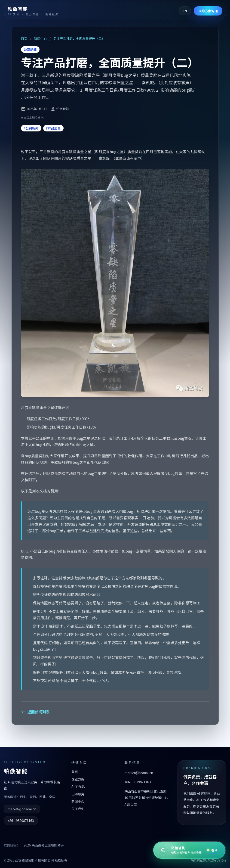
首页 (25, 38)
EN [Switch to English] (185, 11)
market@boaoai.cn (22, 809)
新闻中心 (40, 38)
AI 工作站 (78, 787)
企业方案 (78, 779)
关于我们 (78, 809)
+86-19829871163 (21, 821)
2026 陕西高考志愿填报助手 (44, 845)
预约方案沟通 (208, 11)
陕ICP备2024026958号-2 (209, 860)
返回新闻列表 (35, 712)
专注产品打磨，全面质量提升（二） (79, 38)
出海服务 (78, 794)
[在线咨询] (189, 850)
